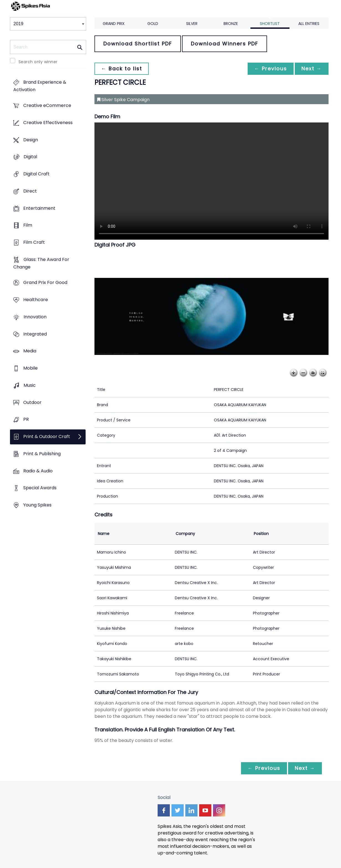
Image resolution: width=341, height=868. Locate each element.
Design (31, 140)
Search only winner (38, 62)
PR (26, 420)
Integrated (35, 334)
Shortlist (270, 24)
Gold (153, 24)
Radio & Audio (38, 471)
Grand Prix (114, 24)
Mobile (30, 368)
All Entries (309, 24)
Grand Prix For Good (45, 283)
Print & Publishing (42, 454)
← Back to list (122, 69)
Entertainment (39, 208)
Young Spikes (37, 505)
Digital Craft (36, 174)
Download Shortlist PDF (138, 44)
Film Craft (34, 242)
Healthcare (36, 300)
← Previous (271, 69)
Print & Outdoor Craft (47, 436)
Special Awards (40, 488)
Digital (30, 157)
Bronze (231, 24)
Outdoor (32, 402)
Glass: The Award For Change (41, 263)
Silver (192, 24)
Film (28, 225)
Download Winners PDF (225, 44)
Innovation (35, 317)
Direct (30, 191)
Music (30, 385)
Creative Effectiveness (48, 123)
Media (30, 351)
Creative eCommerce (47, 106)
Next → (312, 69)
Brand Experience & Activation (40, 86)
